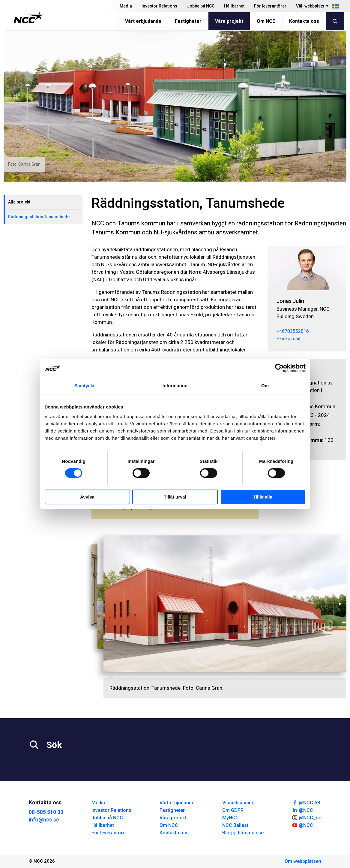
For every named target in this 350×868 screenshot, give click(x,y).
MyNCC (230, 818)
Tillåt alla (263, 497)
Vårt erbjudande (143, 21)
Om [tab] (265, 386)
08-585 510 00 (46, 812)
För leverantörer (270, 6)
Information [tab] (175, 386)
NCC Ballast (235, 825)
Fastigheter (188, 21)
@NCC (302, 810)
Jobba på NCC (201, 6)
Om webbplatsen (303, 861)
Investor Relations (159, 6)
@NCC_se (307, 817)
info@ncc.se (44, 820)
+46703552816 (293, 331)
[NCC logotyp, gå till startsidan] (28, 18)
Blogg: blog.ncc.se (243, 833)
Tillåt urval (175, 497)
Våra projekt (229, 21)
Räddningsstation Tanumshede (39, 217)
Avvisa (87, 497)
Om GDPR (233, 810)
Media (126, 6)
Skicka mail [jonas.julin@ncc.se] (288, 339)
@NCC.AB (306, 802)
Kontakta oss (304, 21)
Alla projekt (19, 202)
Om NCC (266, 21)
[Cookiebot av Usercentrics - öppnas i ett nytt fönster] (279, 368)
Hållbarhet (234, 6)
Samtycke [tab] (85, 386)
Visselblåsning (238, 803)
